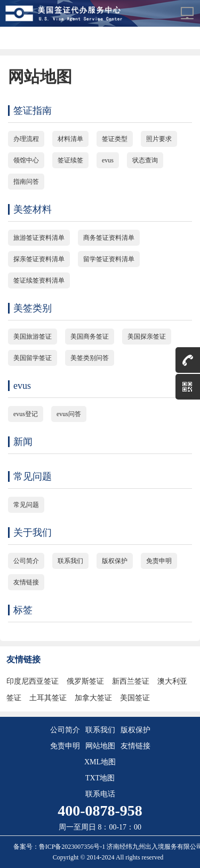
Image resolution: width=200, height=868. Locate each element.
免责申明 (159, 561)
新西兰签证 (131, 681)
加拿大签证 (93, 698)
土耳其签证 (48, 698)
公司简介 (26, 561)
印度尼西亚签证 (33, 681)
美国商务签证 (90, 337)
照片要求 (159, 139)
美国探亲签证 (147, 337)
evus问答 (69, 414)
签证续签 (70, 160)
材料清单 (70, 139)
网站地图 (100, 746)
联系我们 (70, 561)
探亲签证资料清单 (39, 259)
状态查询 (145, 160)
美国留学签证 (33, 358)
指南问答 (26, 182)
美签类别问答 (90, 358)
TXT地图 (100, 778)
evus (108, 160)
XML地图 (100, 762)
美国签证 (135, 698)
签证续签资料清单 (39, 280)
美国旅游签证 (33, 337)
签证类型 (115, 139)
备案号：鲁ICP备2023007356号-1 (60, 847)
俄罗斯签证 (85, 681)
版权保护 (115, 561)
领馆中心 (26, 160)
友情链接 (26, 582)
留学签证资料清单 (109, 259)
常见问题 (26, 505)
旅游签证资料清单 (39, 238)
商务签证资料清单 (109, 238)
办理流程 (26, 139)
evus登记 (26, 414)
